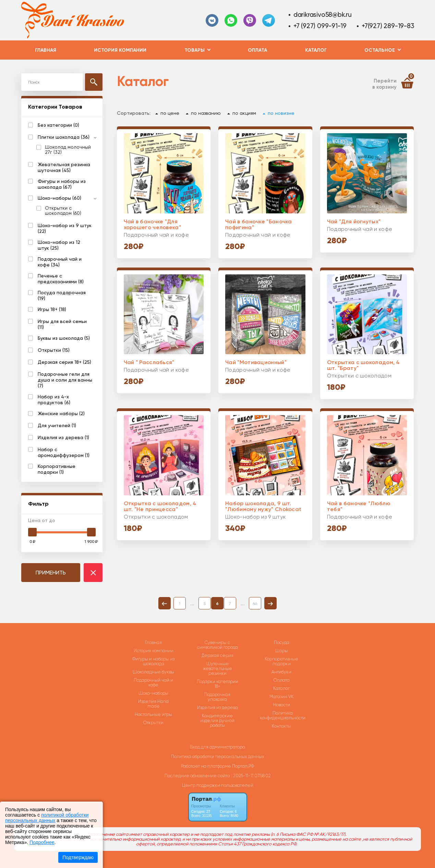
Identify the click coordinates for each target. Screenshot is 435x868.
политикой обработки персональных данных (47, 818)
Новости (282, 705)
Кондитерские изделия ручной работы (217, 721)
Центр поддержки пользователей (218, 785)
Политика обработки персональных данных (218, 757)
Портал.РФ (243, 766)
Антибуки (281, 672)
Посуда (282, 643)
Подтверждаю (78, 857)
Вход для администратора (217, 747)
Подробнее (42, 842)
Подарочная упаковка (217, 697)
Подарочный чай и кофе (153, 683)
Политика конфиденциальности (283, 716)
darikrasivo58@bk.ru (323, 15)
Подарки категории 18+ (217, 684)
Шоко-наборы (153, 693)
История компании (120, 50)
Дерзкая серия (217, 656)
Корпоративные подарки (281, 661)
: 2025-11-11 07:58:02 (251, 776)
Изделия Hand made (153, 704)
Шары (281, 651)
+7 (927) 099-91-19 (320, 26)
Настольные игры (153, 715)
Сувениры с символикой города (217, 645)
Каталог (316, 50)
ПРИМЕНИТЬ (51, 573)
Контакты (281, 726)
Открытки (153, 723)
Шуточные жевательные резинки (217, 669)
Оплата (257, 50)
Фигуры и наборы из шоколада (153, 661)
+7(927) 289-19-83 (388, 26)
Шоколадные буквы (153, 672)
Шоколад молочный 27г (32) (68, 150)
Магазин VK (282, 697)
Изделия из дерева (217, 708)
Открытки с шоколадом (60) (63, 211)
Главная (46, 50)
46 (255, 604)
